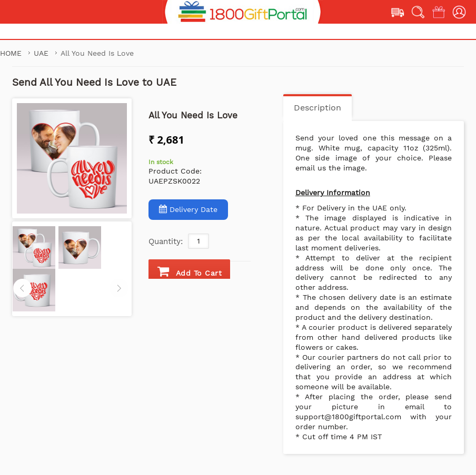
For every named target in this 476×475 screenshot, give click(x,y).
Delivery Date (188, 209)
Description (318, 108)
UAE (42, 53)
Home (11, 53)
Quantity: (166, 241)
